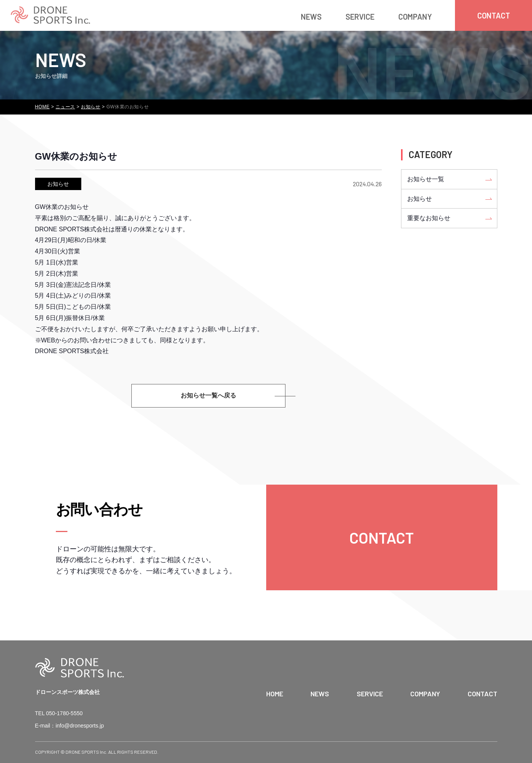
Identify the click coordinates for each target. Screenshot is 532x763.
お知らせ (58, 184)
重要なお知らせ (429, 218)
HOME (275, 694)
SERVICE (360, 17)
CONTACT (482, 694)
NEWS (311, 17)
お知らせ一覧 (426, 179)
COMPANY (415, 17)
